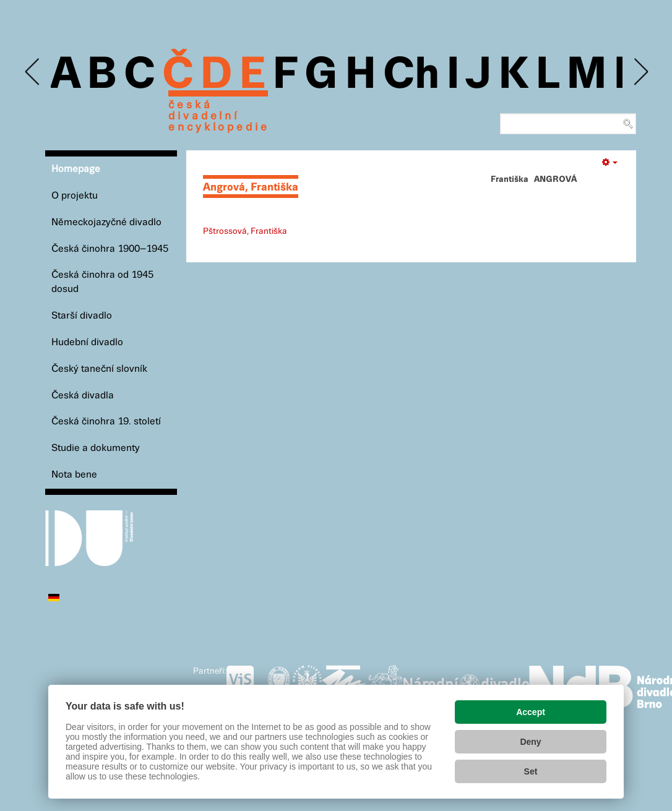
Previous (33, 72)
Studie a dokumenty (96, 448)
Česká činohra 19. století (106, 422)
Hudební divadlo (87, 342)
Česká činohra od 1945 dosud (102, 282)
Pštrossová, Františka (245, 231)
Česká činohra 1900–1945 (110, 249)
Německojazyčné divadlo (106, 222)
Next (640, 72)
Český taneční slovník (99, 369)
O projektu (75, 196)
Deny (530, 742)
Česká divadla (83, 396)
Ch (411, 75)
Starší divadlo (82, 316)
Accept (531, 712)
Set (531, 771)
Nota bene (74, 475)
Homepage (76, 169)
